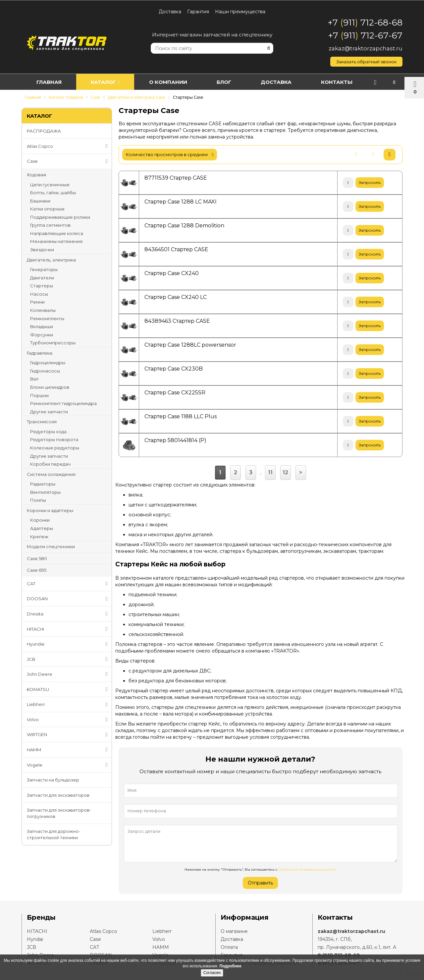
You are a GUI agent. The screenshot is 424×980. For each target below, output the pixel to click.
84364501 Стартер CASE (176, 249)
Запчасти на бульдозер (53, 780)
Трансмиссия (42, 422)
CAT (69, 584)
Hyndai (35, 939)
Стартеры (42, 286)
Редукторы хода (48, 432)
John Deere (69, 674)
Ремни (37, 302)
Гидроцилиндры (48, 363)
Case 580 (37, 558)
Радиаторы (43, 484)
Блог (234, 82)
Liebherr (69, 705)
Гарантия (198, 12)
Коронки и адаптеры (50, 510)
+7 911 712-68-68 (365, 23)
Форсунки (42, 335)
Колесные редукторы (55, 448)
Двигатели (42, 278)
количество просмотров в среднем (170, 154)
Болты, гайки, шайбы (53, 193)
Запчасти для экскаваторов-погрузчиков (59, 813)
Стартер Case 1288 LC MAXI (181, 202)
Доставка (170, 12)
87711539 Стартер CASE (176, 178)
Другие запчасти (49, 412)
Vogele (69, 765)
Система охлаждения (51, 474)
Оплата (229, 947)
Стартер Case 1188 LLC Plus (181, 416)
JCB (69, 659)
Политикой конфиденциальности (307, 869)
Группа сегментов (50, 225)
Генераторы (44, 269)
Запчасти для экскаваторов (58, 795)
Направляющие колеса (57, 233)
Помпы (38, 500)
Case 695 (37, 570)
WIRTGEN (69, 735)
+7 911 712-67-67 (365, 35)
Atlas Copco (69, 146)
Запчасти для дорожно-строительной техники (53, 834)
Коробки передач (50, 464)
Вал (34, 379)
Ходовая (36, 175)
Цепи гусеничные (50, 185)
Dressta (69, 614)
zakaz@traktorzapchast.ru (366, 48)
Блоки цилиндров (50, 387)
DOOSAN (69, 599)
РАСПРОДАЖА (44, 131)
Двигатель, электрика (51, 260)
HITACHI (69, 629)
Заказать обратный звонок (366, 62)
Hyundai (69, 644)
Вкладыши (42, 326)
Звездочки (42, 250)
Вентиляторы (45, 492)
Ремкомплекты (47, 318)
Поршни (39, 395)
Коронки (40, 520)
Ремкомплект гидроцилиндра (63, 403)
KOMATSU (69, 689)
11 (270, 472)
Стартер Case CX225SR (175, 393)
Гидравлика (40, 353)
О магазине (234, 931)
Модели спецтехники (51, 547)
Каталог (110, 82)
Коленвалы (43, 310)
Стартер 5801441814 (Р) (175, 440)
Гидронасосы (45, 371)
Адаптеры (42, 528)
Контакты (353, 82)
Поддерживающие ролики (60, 217)
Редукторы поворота (54, 439)
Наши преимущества (240, 12)
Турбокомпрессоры (53, 343)
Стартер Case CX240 (172, 273)
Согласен (212, 973)
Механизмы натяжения (56, 241)
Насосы (39, 294)
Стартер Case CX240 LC (176, 297)
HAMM (69, 750)
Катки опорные (47, 209)
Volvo (69, 720)
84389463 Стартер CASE (177, 321)
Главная (50, 82)
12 (285, 472)
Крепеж (39, 537)
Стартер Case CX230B (174, 369)
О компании (175, 82)
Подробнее (231, 966)
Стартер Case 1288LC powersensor (190, 345)
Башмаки (40, 201)
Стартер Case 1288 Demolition (184, 226)
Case (69, 161)
